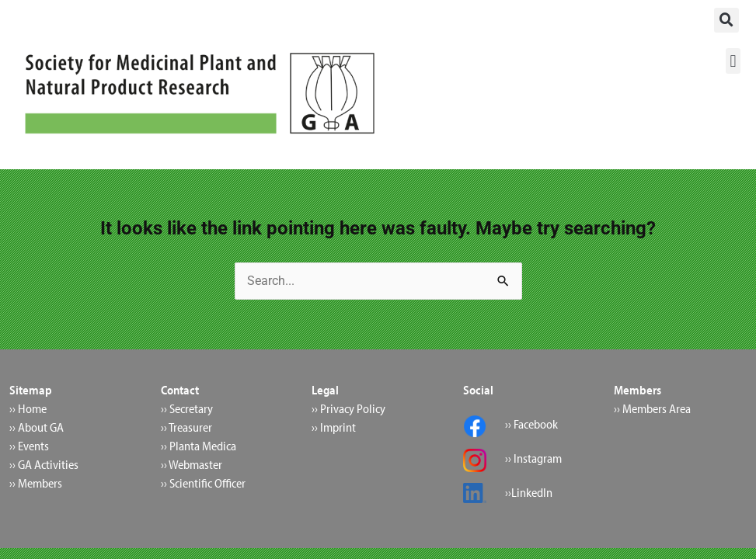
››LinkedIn (529, 492)
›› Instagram (533, 458)
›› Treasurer (186, 427)
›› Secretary (187, 408)
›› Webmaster (192, 464)
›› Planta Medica (199, 446)
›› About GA (37, 427)
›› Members (36, 483)
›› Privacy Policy (348, 408)
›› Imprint (334, 427)
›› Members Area (652, 408)
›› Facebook (531, 424)
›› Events (29, 446)
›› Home (28, 408)
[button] (726, 20)
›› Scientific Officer (203, 483)
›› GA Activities (44, 464)
